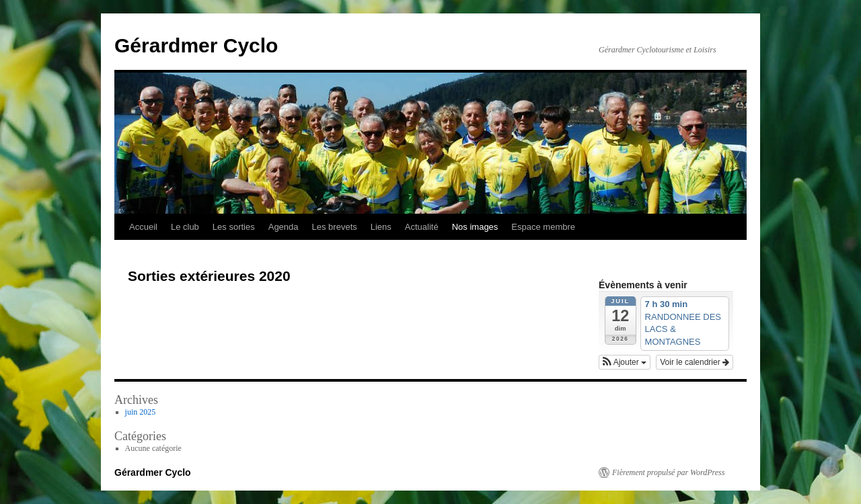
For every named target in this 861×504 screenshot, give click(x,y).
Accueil (143, 227)
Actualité (422, 227)
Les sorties (234, 227)
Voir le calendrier (695, 362)
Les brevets (335, 227)
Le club (185, 227)
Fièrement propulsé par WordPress (668, 472)
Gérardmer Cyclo (196, 45)
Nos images (475, 227)
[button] (625, 362)
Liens (381, 227)
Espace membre (543, 227)
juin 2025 (141, 412)
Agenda (284, 227)
